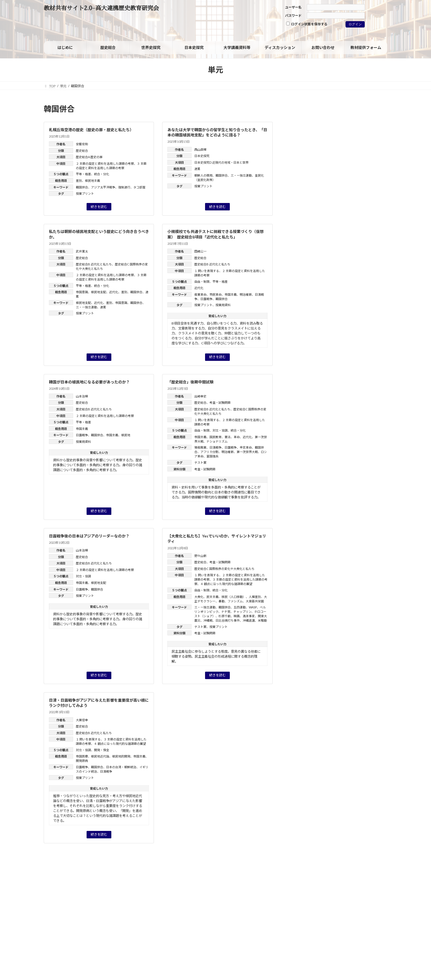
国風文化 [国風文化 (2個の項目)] (325, 333)
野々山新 (200, 556)
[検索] (371, 110)
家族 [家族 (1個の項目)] (298, 347)
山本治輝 (82, 396)
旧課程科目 (306, 237)
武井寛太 (82, 251)
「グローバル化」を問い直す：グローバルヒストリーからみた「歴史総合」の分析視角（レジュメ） (347, 480)
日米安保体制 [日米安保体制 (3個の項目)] (309, 361)
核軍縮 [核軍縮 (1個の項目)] (348, 361)
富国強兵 (212, 456)
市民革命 (215, 294)
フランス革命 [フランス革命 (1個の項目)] (368, 298)
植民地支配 (99, 292)
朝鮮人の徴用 (203, 175)
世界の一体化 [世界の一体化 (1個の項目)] (304, 318)
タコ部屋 (139, 187)
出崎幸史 (200, 396)
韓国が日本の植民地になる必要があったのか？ (89, 382)
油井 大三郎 (353, 531)
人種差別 (255, 597)
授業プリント (85, 193)
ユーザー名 (293, 7)
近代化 (114, 292)
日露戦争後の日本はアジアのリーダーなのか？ (89, 536)
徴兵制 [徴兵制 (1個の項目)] (313, 347)
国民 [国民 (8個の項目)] (302, 332)
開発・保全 (102, 750)
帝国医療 (82, 756)
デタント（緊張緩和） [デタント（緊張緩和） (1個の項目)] (368, 291)
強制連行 (124, 187)
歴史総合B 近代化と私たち (94, 264)
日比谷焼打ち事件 (228, 620)
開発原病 (82, 761)
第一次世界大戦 (247, 452)
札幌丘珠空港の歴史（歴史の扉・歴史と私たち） (91, 130)
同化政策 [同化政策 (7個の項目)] (351, 325)
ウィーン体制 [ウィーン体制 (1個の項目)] (304, 282)
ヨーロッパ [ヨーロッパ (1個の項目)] (363, 304)
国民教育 (215, 437)
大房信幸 (82, 720)
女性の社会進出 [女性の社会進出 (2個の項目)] (363, 340)
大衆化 (199, 597)
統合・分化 (102, 174)
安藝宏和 (82, 144)
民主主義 (212, 597)
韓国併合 (82, 187)
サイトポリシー (60, 883)
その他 (302, 248)
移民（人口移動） (234, 597)
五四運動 (240, 607)
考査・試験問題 (220, 403)
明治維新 (246, 294)
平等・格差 (83, 174)
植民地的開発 (121, 756)
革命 (237, 437)
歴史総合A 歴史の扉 (89, 157)
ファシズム (235, 601)
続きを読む (99, 207)
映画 (237, 616)
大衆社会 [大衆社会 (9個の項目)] (309, 339)
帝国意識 (82, 292)
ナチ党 (226, 612)
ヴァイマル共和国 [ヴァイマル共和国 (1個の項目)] (366, 311)
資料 (300, 213)
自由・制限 (202, 282)
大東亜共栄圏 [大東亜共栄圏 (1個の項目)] (349, 333)
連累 (197, 169)
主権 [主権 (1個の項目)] (323, 318)
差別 (79, 181)
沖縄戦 (208, 620)
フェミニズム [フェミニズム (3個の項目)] (337, 298)
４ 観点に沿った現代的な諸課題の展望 (226, 584)
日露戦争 (206, 299)
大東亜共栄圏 (255, 601)
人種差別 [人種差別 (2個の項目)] (342, 318)
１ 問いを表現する (207, 271)
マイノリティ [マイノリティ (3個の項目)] (334, 304)
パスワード (293, 16)
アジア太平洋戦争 (103, 187)
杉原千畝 (225, 616)
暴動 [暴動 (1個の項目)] (333, 361)
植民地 (126, 435)
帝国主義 (231, 294)
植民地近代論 (100, 756)
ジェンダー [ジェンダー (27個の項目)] (320, 289)
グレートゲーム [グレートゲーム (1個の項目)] (331, 282)
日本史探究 (202, 156)
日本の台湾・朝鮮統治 (121, 767)
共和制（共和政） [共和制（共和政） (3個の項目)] (313, 325)
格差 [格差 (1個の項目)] (363, 361)
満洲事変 (249, 616)
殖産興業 (200, 447)
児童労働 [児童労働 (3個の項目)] (367, 318)
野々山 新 (340, 444)
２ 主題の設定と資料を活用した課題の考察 (105, 164)
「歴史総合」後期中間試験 (190, 382)
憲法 (228, 437)
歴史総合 (82, 151)
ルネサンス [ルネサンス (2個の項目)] (336, 311)
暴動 (222, 601)
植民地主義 (92, 181)
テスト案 (200, 462)
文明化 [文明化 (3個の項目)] (352, 354)
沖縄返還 (249, 620)
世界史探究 (306, 202)
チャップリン (242, 612)
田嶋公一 (200, 251)
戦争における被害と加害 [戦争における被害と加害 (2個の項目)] (316, 354)
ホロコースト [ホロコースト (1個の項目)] (304, 304)
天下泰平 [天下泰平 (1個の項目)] (336, 340)
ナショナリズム (217, 441)
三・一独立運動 (241, 175)
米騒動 (262, 620)
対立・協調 (220, 430)
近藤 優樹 (367, 567)
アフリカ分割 (209, 452)
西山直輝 (200, 149)
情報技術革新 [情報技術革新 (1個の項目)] (334, 347)
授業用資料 (223, 305)
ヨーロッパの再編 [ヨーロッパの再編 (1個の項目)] (307, 311)
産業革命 (200, 294)
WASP (253, 607)
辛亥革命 (246, 447)
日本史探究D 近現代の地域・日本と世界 (221, 162)
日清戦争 (215, 447)
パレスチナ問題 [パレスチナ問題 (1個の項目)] (305, 298)
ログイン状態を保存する (307, 24)
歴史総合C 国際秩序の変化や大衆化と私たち (224, 569)
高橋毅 (349, 488)
